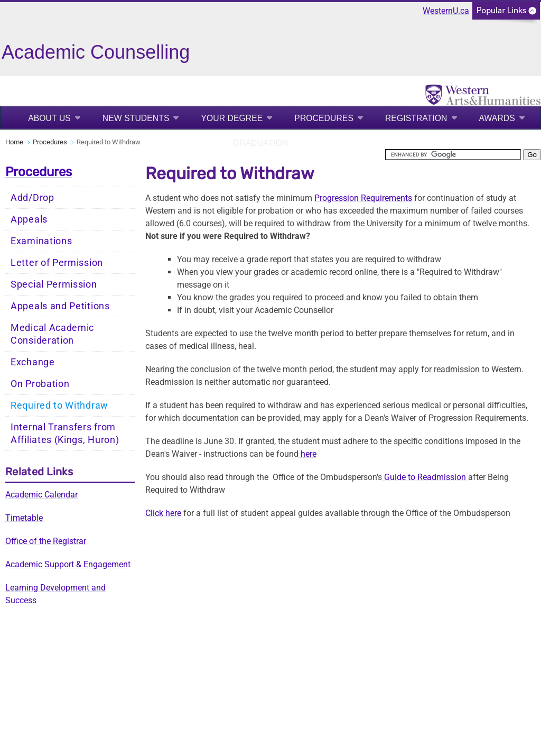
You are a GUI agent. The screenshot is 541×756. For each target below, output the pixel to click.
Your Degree (232, 118)
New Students (136, 118)
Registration (416, 118)
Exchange (33, 362)
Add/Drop (32, 198)
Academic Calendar (41, 495)
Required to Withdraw (59, 405)
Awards (497, 118)
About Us (49, 118)
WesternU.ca (446, 11)
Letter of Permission (57, 263)
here (307, 454)
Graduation (260, 143)
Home (14, 142)
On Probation (40, 384)
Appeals (29, 219)
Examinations (41, 241)
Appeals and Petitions (60, 306)
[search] (453, 155)
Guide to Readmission (425, 477)
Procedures (324, 118)
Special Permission (54, 284)
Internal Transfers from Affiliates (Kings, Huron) (65, 434)
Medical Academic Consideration (52, 334)
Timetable (24, 518)
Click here (163, 513)
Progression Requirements (363, 198)
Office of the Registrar (46, 541)
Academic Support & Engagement (68, 564)
